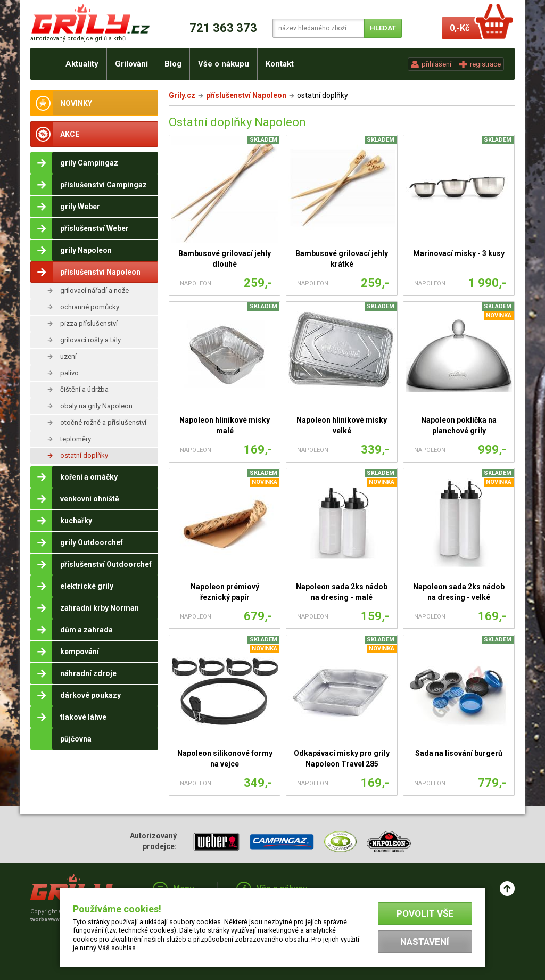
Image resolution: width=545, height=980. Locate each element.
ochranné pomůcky (90, 307)
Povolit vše (425, 913)
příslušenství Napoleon (246, 95)
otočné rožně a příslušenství (103, 422)
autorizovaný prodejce (78, 39)
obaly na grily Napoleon (96, 406)
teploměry (76, 439)
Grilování (131, 64)
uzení (68, 356)
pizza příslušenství (89, 323)
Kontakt (280, 64)
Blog (173, 64)
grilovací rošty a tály (90, 340)
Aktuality (82, 64)
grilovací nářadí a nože (94, 290)
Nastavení (425, 942)
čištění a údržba (84, 389)
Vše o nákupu (224, 64)
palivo (69, 373)
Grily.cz (182, 95)
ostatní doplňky (84, 455)
